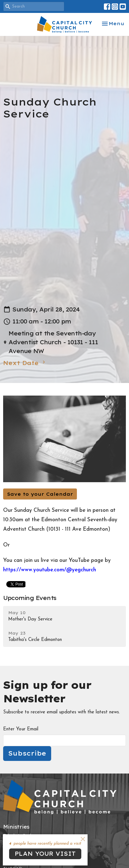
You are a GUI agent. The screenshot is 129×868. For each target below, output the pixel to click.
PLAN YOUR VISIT (45, 854)
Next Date (25, 363)
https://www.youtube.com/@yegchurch (50, 570)
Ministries (16, 827)
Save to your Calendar (40, 494)
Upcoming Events (30, 598)
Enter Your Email (21, 729)
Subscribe (27, 753)
